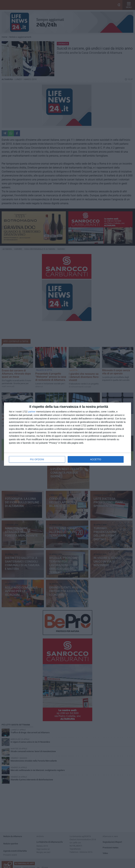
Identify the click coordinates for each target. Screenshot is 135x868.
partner (32, 412)
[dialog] (67, 434)
